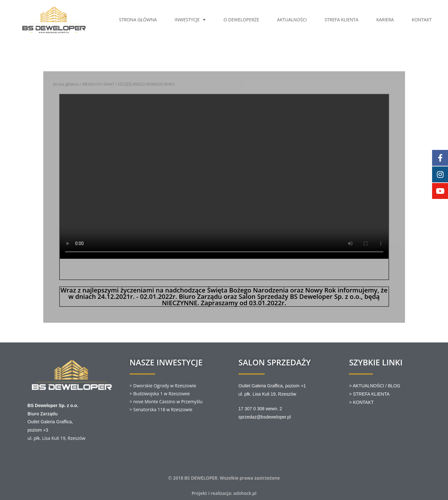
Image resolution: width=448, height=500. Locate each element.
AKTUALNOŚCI (292, 20)
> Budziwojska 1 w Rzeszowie (160, 394)
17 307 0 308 (252, 409)
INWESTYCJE (190, 20)
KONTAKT (422, 20)
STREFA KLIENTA (341, 20)
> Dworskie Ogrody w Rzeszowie (163, 386)
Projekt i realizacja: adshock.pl (224, 493)
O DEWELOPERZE (241, 20)
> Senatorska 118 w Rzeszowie (161, 409)
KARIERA (385, 20)
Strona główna (66, 84)
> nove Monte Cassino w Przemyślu (166, 401)
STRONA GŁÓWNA (138, 20)
